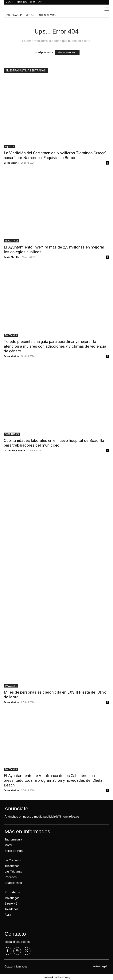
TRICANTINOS (12, 241)
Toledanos (12, 909)
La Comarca (13, 860)
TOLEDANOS (11, 335)
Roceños (11, 877)
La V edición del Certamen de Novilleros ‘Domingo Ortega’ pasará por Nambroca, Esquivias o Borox (55, 155)
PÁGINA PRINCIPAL (67, 53)
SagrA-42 (9, 147)
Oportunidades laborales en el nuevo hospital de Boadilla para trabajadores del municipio (54, 443)
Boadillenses (13, 883)
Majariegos (12, 898)
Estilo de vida (14, 851)
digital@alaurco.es (17, 942)
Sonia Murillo (11, 257)
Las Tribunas (13, 871)
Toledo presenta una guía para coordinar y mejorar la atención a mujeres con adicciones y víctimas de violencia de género (55, 346)
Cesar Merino (11, 163)
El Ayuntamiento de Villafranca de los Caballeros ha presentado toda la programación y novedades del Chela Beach (53, 780)
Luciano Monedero (14, 450)
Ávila (8, 915)
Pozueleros (12, 892)
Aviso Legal (100, 966)
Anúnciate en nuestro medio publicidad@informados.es (42, 817)
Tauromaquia (13, 839)
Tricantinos (12, 866)
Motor (8, 845)
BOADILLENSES (12, 434)
